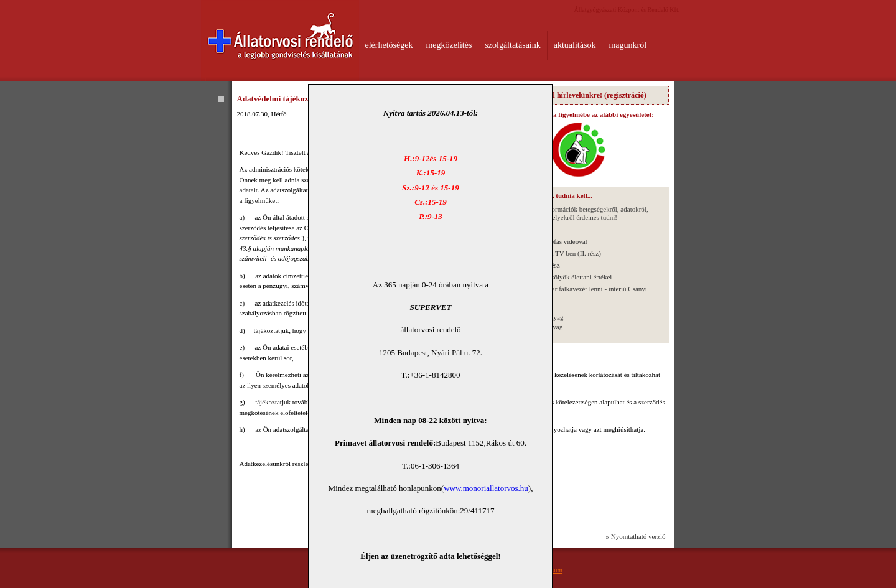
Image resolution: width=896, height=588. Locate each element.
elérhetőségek (389, 45)
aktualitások (575, 45)
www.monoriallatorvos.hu (486, 488)
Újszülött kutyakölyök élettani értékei (561, 277)
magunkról (628, 45)
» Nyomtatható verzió (636, 536)
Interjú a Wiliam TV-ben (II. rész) (555, 253)
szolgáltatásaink (512, 45)
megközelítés (449, 45)
